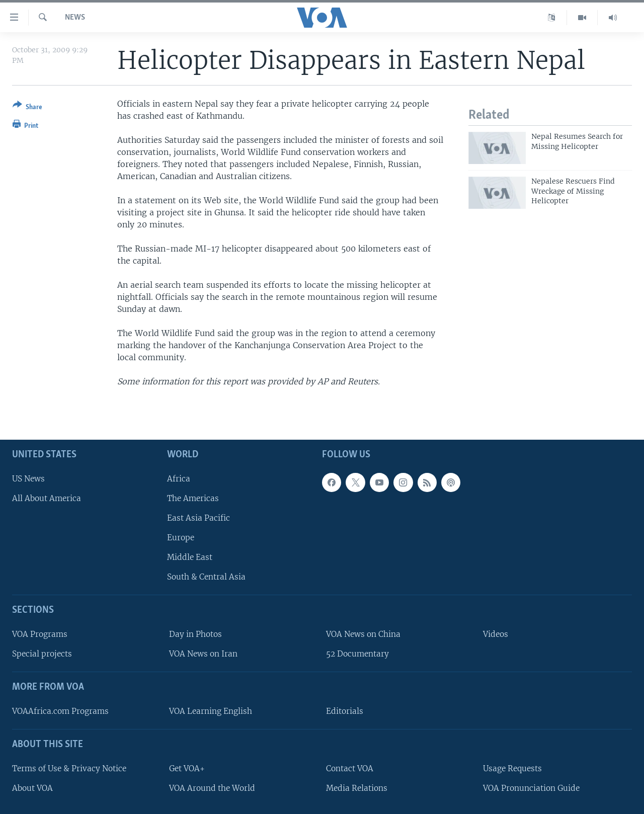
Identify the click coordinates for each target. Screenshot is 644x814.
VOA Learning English (211, 711)
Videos (496, 634)
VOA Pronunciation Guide (531, 788)
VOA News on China (363, 634)
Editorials (345, 711)
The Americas (193, 498)
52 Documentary (357, 654)
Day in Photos (195, 634)
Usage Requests (512, 768)
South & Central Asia (206, 577)
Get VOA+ (187, 768)
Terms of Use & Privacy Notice (69, 768)
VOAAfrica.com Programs (60, 711)
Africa (179, 478)
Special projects (42, 654)
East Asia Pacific (198, 518)
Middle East (190, 557)
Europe (181, 538)
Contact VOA (350, 768)
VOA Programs (40, 634)
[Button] (27, 108)
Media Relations (357, 788)
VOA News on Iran (203, 654)
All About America (47, 498)
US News (28, 478)
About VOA (32, 788)
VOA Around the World (212, 788)
